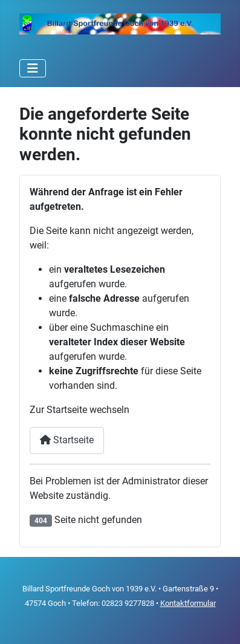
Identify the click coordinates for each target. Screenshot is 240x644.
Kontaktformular (188, 603)
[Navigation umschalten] (33, 68)
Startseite (67, 440)
